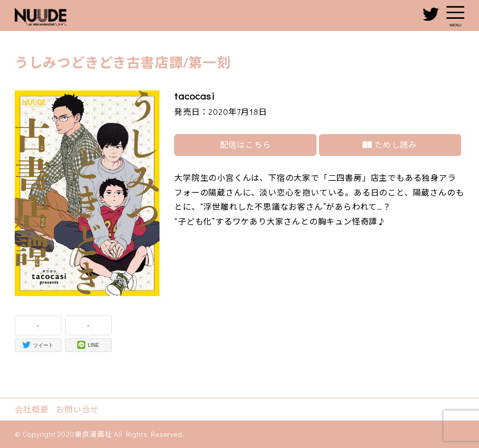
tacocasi (194, 96)
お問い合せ (77, 409)
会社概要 (32, 409)
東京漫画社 (93, 434)
